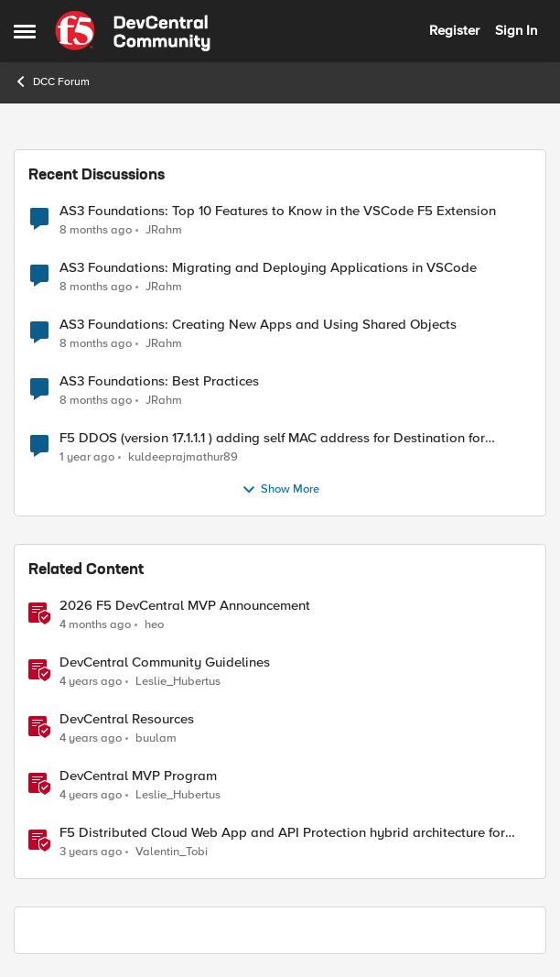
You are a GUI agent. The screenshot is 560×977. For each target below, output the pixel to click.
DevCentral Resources (127, 719)
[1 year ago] (87, 458)
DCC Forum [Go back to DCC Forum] (52, 81)
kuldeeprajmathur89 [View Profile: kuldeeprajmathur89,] (183, 457)
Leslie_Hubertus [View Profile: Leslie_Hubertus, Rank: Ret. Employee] (178, 682)
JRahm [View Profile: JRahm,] (164, 229)
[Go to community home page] (133, 31)
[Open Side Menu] (25, 31)
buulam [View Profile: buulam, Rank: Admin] (156, 738)
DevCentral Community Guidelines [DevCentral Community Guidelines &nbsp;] (165, 662)
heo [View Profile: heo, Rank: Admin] (154, 625)
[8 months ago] (96, 230)
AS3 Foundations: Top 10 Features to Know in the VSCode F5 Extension (278, 211)
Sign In (516, 30)
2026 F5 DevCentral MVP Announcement (185, 606)
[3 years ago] (91, 852)
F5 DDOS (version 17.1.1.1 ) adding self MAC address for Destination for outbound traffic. (272, 438)
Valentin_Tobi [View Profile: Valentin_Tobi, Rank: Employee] (172, 852)
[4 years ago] (91, 682)
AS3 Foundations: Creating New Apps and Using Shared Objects (258, 325)
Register (454, 30)
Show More (280, 490)
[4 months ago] (95, 625)
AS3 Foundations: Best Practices (159, 381)
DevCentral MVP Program (138, 776)
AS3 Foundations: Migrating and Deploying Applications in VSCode (268, 268)
